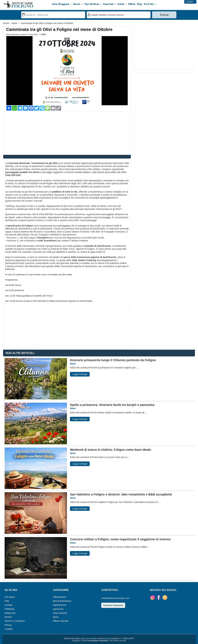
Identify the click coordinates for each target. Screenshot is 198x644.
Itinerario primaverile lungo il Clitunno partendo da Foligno (113, 360)
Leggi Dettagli (80, 374)
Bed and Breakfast (62, 601)
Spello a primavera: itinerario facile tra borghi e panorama (112, 405)
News (44, 34)
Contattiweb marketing (98, 641)
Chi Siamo (10, 597)
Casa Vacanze (60, 613)
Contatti (8, 605)
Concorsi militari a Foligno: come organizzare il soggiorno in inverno (120, 539)
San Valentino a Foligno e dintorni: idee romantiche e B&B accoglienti (121, 494)
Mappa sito (10, 613)
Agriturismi (58, 609)
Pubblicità (9, 609)
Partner (8, 617)
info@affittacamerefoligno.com (115, 598)
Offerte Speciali (61, 621)
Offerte (132, 4)
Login (189, 2)
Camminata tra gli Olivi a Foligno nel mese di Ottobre (59, 29)
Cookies (9, 629)
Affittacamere (59, 597)
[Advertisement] (164, 48)
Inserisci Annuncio (113, 605)
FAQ (7, 601)
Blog (140, 4)
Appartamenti (60, 605)
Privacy (8, 625)
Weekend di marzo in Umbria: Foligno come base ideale (111, 450)
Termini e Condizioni (15, 621)
